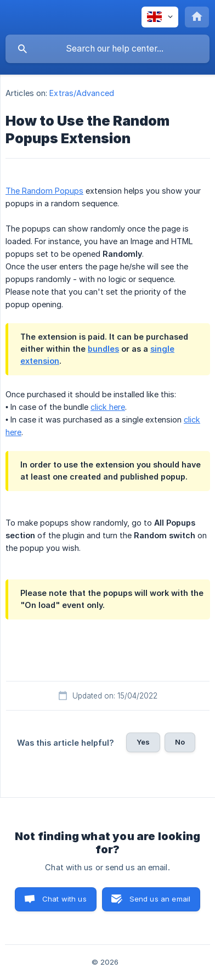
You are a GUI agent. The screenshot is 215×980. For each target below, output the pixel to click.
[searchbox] (107, 49)
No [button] (180, 742)
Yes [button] (143, 742)
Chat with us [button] (64, 899)
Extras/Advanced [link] (82, 93)
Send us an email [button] (160, 899)
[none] (160, 17)
